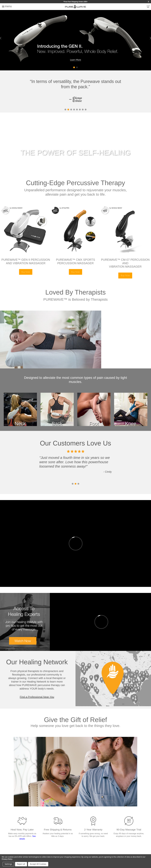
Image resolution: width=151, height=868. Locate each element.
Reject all (21, 864)
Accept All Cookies (38, 864)
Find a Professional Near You (37, 697)
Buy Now (26, 272)
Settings (8, 864)
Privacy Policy (7, 859)
